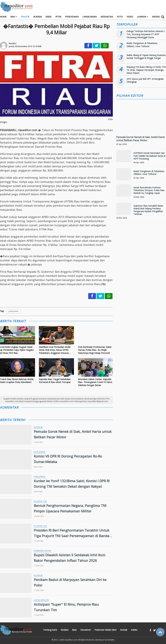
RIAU (13, 17)
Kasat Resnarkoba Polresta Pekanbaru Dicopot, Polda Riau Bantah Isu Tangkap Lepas (149, 190)
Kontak (124, 630)
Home (3, 17)
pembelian (14, 311)
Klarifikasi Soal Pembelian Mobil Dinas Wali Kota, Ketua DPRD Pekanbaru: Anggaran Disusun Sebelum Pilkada (55, 350)
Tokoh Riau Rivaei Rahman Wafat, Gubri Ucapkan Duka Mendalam (17, 381)
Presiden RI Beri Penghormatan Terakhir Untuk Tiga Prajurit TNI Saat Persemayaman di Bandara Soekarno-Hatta (73, 536)
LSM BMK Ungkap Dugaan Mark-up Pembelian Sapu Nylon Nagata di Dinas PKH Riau (17, 350)
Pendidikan (72, 17)
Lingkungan (90, 17)
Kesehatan (107, 17)
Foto (120, 17)
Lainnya (142, 17)
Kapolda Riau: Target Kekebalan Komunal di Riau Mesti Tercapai (55, 381)
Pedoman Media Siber (106, 630)
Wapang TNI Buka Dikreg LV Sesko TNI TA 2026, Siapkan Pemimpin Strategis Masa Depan (146, 70)
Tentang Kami (50, 630)
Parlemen (40, 452)
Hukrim (37, 17)
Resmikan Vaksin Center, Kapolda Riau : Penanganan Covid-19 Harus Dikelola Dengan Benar (95, 382)
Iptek (58, 17)
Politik (25, 17)
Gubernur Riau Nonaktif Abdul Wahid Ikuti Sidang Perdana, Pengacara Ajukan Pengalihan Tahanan (148, 210)
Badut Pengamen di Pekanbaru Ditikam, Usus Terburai (142, 45)
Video (130, 17)
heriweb (111, 640)
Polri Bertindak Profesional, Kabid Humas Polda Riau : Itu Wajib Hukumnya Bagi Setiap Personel (95, 350)
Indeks (156, 17)
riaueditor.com (71, 640)
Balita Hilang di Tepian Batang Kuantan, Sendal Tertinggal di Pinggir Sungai (146, 57)
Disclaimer (86, 630)
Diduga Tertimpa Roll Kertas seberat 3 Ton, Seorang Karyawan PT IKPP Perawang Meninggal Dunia (146, 34)
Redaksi (65, 630)
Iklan (74, 630)
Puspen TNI (40, 501)
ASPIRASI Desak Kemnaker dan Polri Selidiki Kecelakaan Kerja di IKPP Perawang (149, 156)
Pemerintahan (42, 551)
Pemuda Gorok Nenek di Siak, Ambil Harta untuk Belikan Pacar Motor (140, 139)
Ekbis (48, 17)
